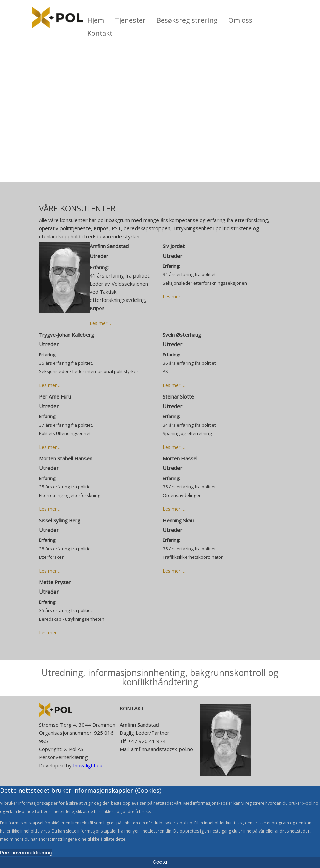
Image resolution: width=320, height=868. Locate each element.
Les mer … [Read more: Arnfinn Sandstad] (101, 323)
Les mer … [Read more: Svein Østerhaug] (174, 385)
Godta (160, 862)
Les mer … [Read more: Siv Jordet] (174, 297)
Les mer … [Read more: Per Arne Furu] (50, 447)
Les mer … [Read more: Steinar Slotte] (174, 447)
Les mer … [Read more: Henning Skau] (174, 571)
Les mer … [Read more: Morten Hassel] (174, 509)
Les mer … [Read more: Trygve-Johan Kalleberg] (50, 385)
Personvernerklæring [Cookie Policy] (26, 853)
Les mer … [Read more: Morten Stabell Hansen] (50, 509)
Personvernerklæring (63, 757)
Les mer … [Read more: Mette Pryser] (50, 633)
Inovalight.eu (87, 765)
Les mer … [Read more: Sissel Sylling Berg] (50, 571)
